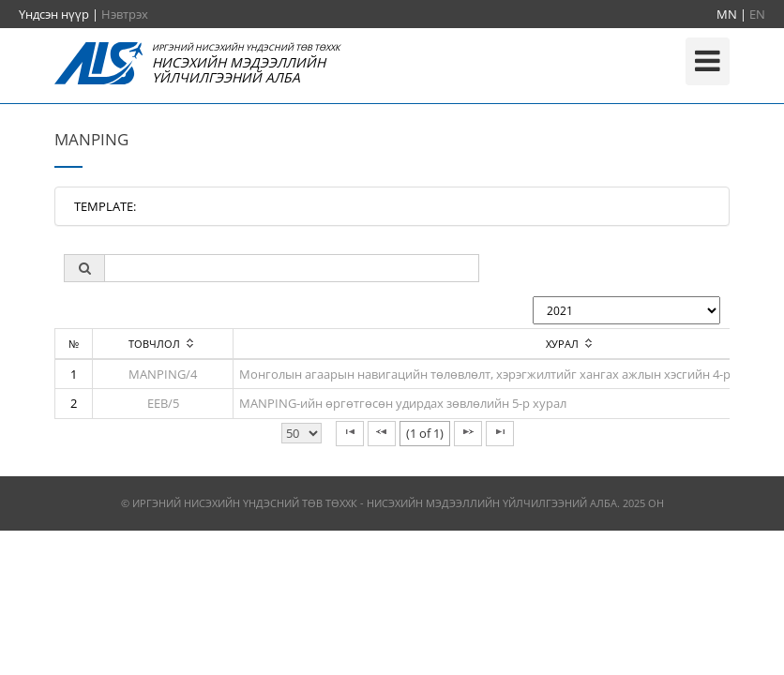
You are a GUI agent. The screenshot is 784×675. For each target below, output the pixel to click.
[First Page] (350, 434)
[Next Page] (468, 434)
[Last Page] (500, 434)
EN (757, 14)
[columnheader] (163, 344)
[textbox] (292, 268)
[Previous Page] (382, 434)
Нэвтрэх (125, 14)
